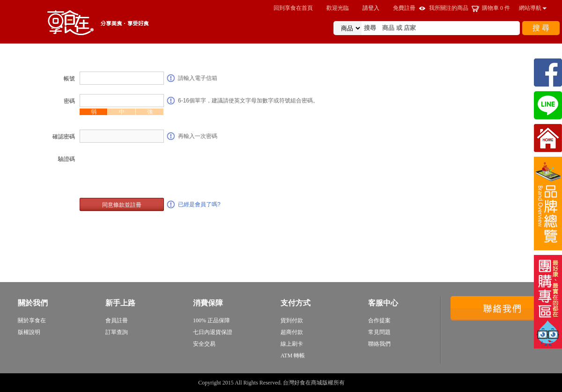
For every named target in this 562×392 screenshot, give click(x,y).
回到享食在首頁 (293, 8)
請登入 (371, 8)
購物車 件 (496, 8)
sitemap (355, 383)
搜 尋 (541, 28)
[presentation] (151, 170)
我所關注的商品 (449, 8)
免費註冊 (404, 8)
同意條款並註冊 (122, 205)
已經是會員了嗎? (199, 204)
